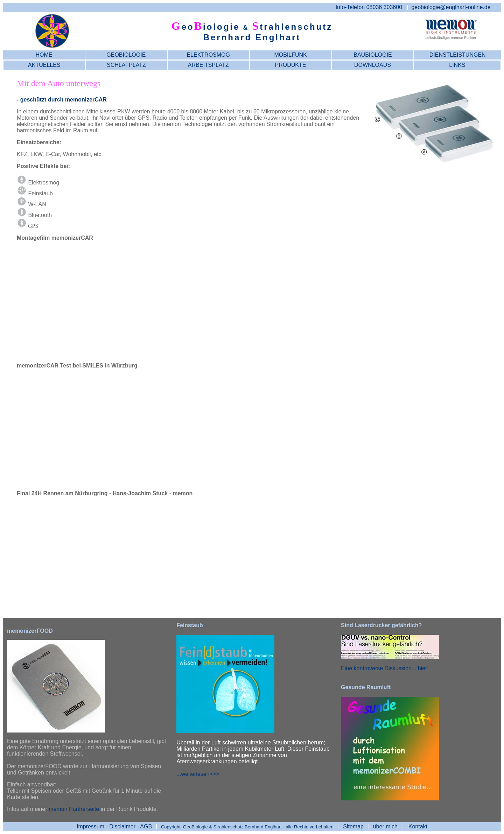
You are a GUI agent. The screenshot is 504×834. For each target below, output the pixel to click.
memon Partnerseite (74, 809)
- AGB (114, 826)
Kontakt (418, 826)
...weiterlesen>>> (198, 774)
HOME (44, 55)
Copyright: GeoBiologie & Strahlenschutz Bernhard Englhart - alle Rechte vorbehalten (247, 827)
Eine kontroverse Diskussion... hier (384, 668)
